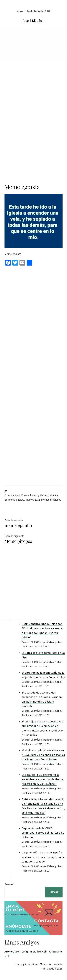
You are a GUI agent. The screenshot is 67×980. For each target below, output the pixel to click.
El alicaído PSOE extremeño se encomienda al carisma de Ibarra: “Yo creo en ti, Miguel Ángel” (43, 779)
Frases (25, 495)
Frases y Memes (39, 495)
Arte (26, 21)
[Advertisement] (33, 97)
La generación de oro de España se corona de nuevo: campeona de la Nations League (43, 857)
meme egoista (16, 500)
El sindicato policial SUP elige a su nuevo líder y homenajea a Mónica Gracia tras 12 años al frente (43, 755)
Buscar (9, 884)
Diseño (37, 21)
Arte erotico (12, 952)
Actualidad (14, 495)
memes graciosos (51, 500)
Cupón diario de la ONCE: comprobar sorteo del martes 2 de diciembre (43, 833)
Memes (54, 495)
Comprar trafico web (34, 952)
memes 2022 (33, 500)
